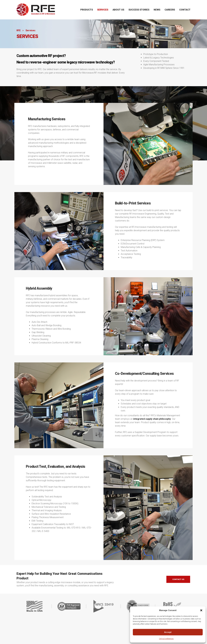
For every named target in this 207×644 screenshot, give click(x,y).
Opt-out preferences (166, 639)
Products (87, 10)
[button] (201, 610)
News (157, 10)
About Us (118, 10)
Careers (170, 10)
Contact (185, 10)
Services (103, 10)
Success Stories (139, 10)
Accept (168, 632)
